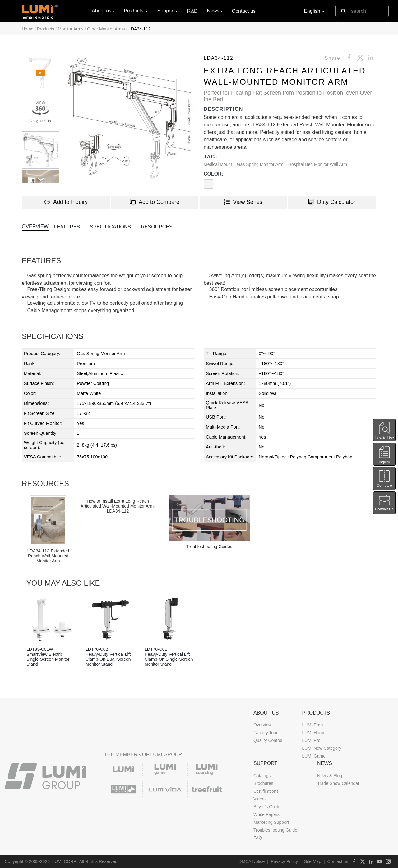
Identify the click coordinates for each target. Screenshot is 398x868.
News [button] (215, 11)
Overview (262, 725)
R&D (192, 11)
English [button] (314, 11)
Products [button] (136, 11)
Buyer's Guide (267, 807)
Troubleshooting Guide (275, 830)
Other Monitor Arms (106, 29)
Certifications (266, 791)
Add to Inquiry (66, 202)
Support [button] (168, 11)
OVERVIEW (35, 226)
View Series (243, 202)
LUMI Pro (311, 740)
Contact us (244, 11)
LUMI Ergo (312, 725)
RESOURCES (157, 227)
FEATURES (67, 227)
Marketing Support (271, 822)
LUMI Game (314, 756)
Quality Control (268, 740)
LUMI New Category (322, 748)
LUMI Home (314, 733)
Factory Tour (266, 733)
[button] (130, 119)
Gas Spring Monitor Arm (261, 164)
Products (46, 29)
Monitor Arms (71, 29)
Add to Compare (155, 202)
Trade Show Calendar (338, 783)
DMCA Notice (252, 861)
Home (28, 29)
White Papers (266, 814)
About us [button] (103, 11)
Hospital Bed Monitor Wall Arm (318, 164)
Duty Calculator (332, 202)
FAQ (258, 838)
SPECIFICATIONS (110, 227)
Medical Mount (218, 164)
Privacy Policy (284, 861)
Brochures (263, 783)
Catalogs (262, 776)
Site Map (313, 861)
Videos (260, 799)
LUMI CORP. (65, 861)
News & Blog (330, 776)
